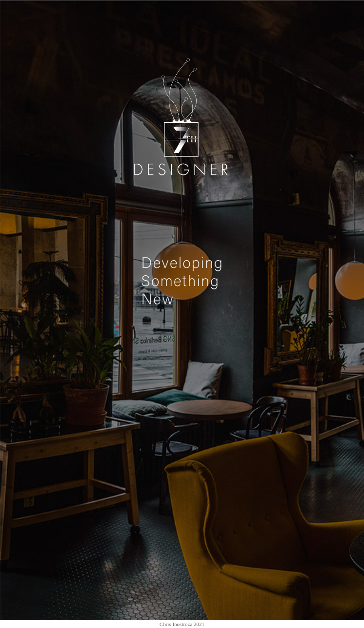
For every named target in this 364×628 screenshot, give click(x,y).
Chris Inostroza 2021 (182, 624)
